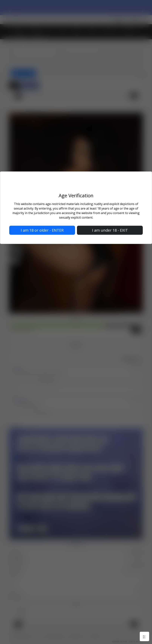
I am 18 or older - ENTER (42, 230)
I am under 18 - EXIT (110, 230)
